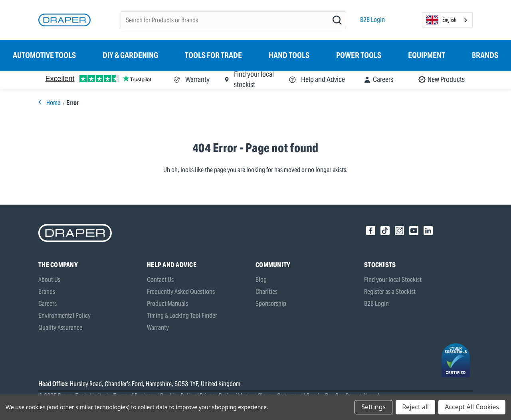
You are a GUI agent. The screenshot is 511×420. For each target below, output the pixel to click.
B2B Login (372, 20)
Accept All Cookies (472, 407)
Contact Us (160, 280)
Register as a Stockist (390, 292)
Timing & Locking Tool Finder (182, 316)
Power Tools (359, 55)
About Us (49, 280)
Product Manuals (167, 304)
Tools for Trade (213, 55)
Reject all (415, 407)
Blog (261, 280)
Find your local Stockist (393, 280)
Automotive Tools (44, 55)
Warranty (158, 328)
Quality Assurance (60, 328)
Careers (48, 304)
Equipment (427, 55)
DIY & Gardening (130, 55)
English (441, 20)
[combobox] (447, 20)
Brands (485, 55)
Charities (266, 292)
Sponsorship (271, 304)
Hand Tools (289, 55)
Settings (373, 407)
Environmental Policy (64, 316)
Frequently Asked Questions (181, 292)
